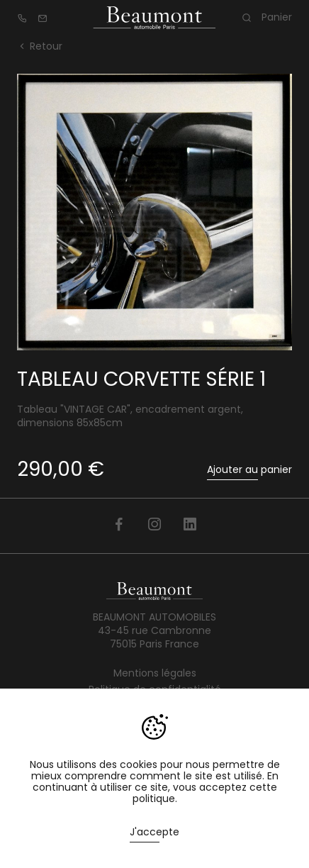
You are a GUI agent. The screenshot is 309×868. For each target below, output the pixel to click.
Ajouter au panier (249, 469)
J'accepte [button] (154, 832)
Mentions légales (155, 673)
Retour (40, 46)
